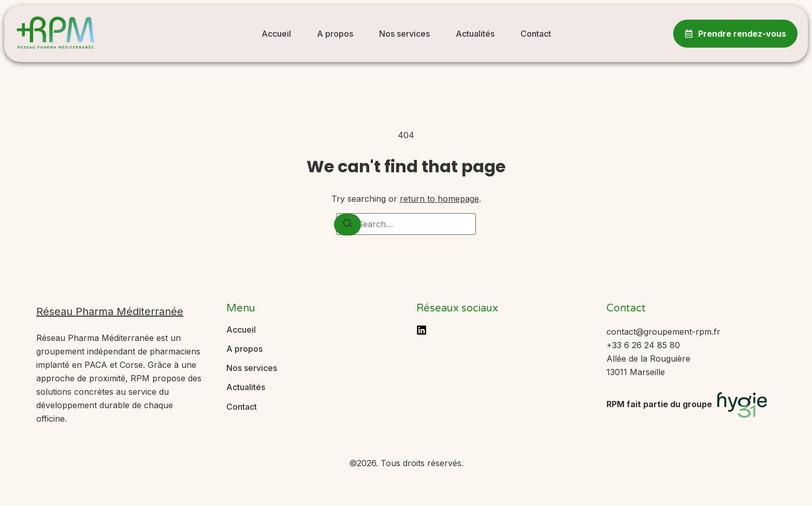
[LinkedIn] (422, 330)
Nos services (404, 34)
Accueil (276, 34)
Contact (536, 34)
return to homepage (439, 199)
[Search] (347, 225)
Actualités (475, 34)
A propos (335, 34)
